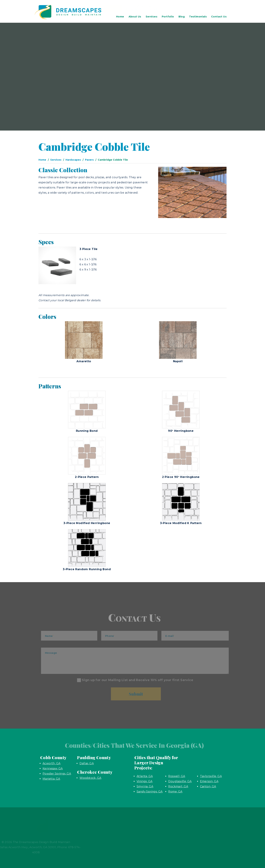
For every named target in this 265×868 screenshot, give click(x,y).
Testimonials (198, 17)
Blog (182, 17)
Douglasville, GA (180, 781)
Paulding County (94, 757)
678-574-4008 (206, 9)
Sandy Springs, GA (150, 792)
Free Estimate (157, 8)
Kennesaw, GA (53, 768)
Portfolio (168, 17)
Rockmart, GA (178, 786)
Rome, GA (175, 792)
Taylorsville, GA (211, 776)
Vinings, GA (144, 781)
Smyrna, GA (145, 786)
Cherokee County (95, 772)
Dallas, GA (87, 763)
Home (120, 17)
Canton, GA (208, 786)
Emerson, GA (209, 781)
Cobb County (53, 757)
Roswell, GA (177, 776)
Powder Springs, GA (57, 774)
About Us (135, 17)
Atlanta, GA (145, 776)
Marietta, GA (51, 779)
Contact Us (219, 17)
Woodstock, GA (90, 778)
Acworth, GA (51, 763)
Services (151, 17)
